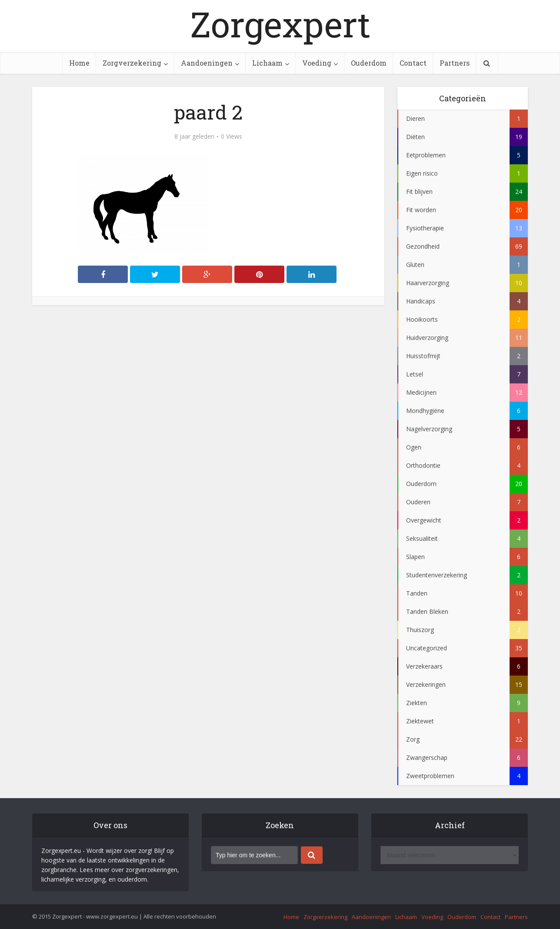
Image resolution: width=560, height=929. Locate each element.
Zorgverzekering (132, 63)
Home (79, 63)
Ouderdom (369, 63)
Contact (413, 63)
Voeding (317, 63)
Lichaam (267, 63)
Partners (455, 63)
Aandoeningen (207, 63)
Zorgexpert (280, 24)
